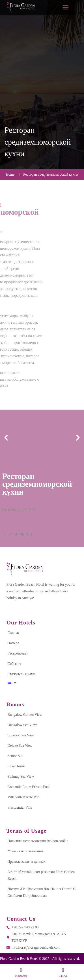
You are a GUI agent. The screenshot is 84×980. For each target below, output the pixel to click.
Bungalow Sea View (22, 725)
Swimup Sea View (21, 776)
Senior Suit (16, 756)
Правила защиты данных (27, 861)
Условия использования (26, 851)
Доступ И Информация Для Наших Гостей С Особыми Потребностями (42, 892)
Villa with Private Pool (24, 797)
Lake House (16, 766)
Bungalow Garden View (25, 715)
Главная (14, 633)
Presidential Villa (20, 807)
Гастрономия (18, 653)
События (14, 664)
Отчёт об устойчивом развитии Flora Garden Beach (41, 875)
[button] (75, 7)
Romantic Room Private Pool (29, 787)
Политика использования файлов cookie (38, 841)
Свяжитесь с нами (21, 674)
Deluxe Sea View (20, 745)
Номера (13, 643)
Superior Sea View (21, 735)
